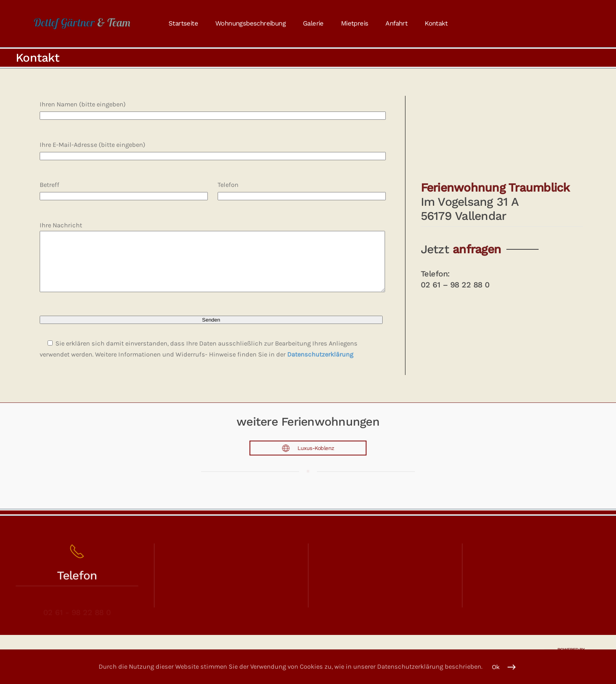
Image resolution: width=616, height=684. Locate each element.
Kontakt (436, 23)
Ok (496, 667)
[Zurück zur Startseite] (82, 24)
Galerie (313, 23)
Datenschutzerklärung (320, 366)
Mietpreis (355, 23)
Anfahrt (396, 23)
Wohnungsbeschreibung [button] (250, 23)
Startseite (183, 23)
